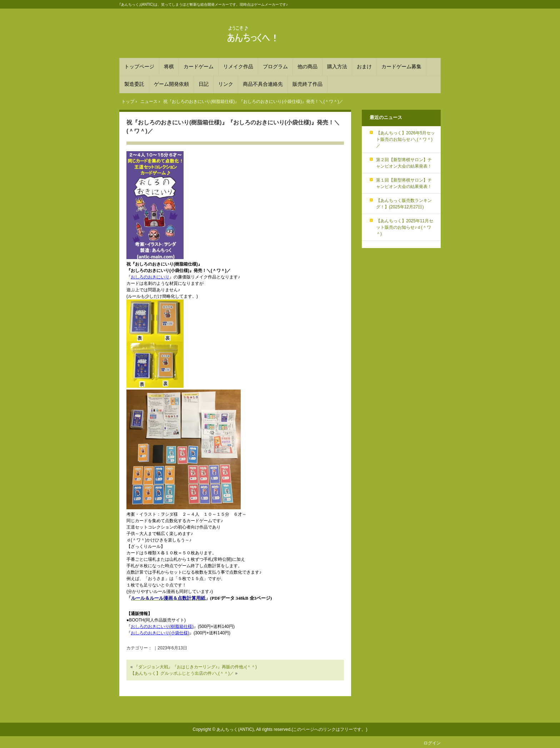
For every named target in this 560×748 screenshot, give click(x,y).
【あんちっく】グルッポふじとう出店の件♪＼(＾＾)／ (182, 673)
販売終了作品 (307, 84)
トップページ (139, 66)
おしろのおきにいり (150, 277)
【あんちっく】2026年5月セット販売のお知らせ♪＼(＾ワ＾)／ (406, 139)
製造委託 (134, 84)
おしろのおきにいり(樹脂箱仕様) (162, 626)
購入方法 (337, 66)
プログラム (275, 66)
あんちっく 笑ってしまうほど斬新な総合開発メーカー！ (280, 34)
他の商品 (307, 66)
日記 (204, 84)
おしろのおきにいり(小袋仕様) (160, 633)
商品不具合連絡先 (263, 84)
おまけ (364, 66)
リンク (226, 84)
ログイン (432, 743)
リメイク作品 (238, 66)
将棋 (169, 66)
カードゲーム (199, 66)
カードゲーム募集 (401, 66)
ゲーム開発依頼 (171, 84)
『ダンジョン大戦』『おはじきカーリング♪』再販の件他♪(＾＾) (195, 667)
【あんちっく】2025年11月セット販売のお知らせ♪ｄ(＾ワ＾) (405, 227)
